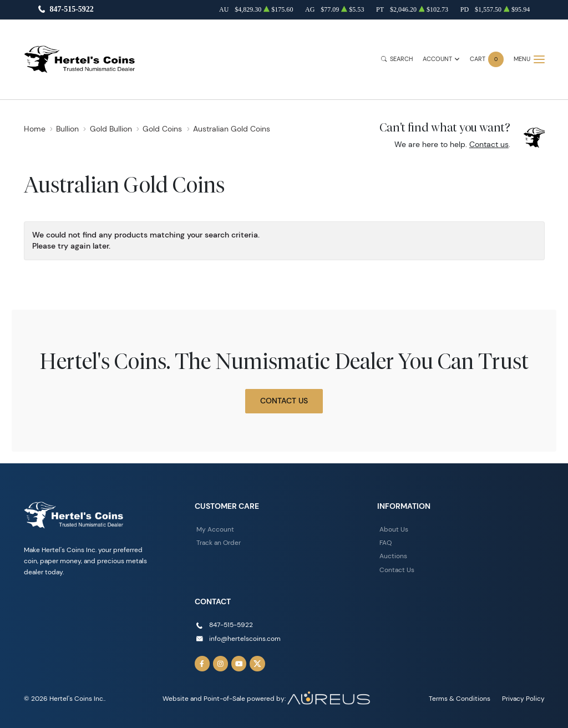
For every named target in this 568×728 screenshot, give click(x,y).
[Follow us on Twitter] (257, 664)
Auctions (393, 556)
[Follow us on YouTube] (239, 664)
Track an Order (219, 542)
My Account (215, 529)
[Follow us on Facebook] (202, 664)
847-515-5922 (71, 10)
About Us (394, 529)
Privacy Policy (523, 698)
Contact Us (284, 401)
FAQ (386, 542)
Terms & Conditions (460, 698)
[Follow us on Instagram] (221, 664)
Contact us (489, 144)
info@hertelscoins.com (245, 638)
